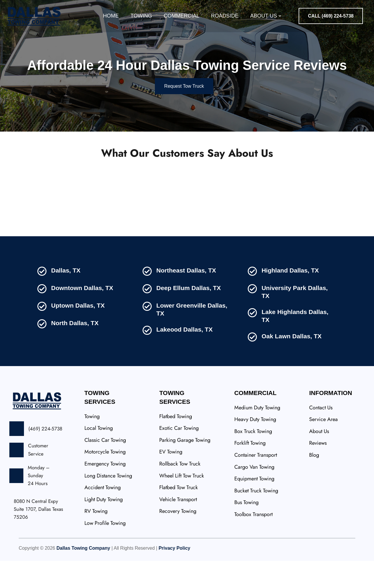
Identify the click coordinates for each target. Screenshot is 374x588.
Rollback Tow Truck (180, 491)
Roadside (225, 16)
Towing (141, 16)
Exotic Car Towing (179, 455)
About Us (264, 16)
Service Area (323, 446)
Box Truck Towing (253, 458)
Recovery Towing (178, 538)
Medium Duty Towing (257, 435)
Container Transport (256, 482)
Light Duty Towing (104, 527)
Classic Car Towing (105, 467)
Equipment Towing (254, 506)
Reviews (318, 470)
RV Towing (96, 538)
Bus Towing (246, 530)
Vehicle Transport (178, 527)
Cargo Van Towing (254, 494)
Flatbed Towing (176, 444)
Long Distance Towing (108, 503)
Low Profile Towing (105, 550)
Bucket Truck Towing (256, 518)
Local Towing (99, 455)
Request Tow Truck (184, 113)
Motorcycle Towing (105, 479)
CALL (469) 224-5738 (331, 16)
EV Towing (171, 479)
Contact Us (321, 435)
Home (111, 16)
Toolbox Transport (253, 542)
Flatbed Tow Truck (179, 515)
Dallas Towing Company (83, 575)
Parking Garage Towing (185, 467)
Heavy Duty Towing (255, 446)
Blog (314, 482)
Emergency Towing (105, 491)
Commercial (181, 16)
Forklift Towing (250, 470)
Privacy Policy (175, 575)
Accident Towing (103, 515)
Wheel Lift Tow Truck (182, 503)
